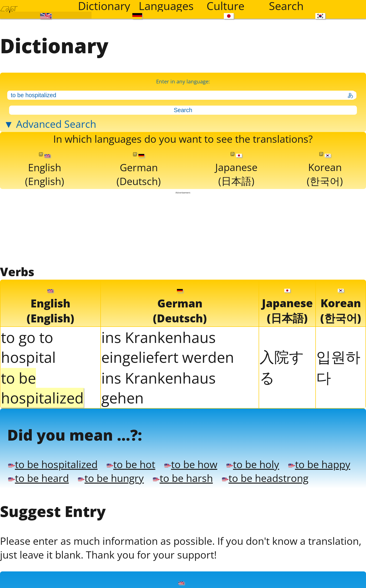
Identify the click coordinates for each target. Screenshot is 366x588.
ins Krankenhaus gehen (158, 436)
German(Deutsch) (139, 210)
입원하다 (338, 416)
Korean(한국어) (325, 209)
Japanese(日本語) (237, 209)
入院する (282, 416)
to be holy (316, 528)
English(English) (44, 210)
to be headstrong (69, 563)
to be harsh (317, 545)
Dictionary (104, 6)
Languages (166, 6)
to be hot (163, 528)
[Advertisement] (183, 273)
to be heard (136, 545)
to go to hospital (28, 396)
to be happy (47, 545)
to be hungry (227, 545)
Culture (225, 6)
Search (286, 6)
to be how (238, 528)
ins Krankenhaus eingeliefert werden (168, 396)
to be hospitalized (65, 528)
